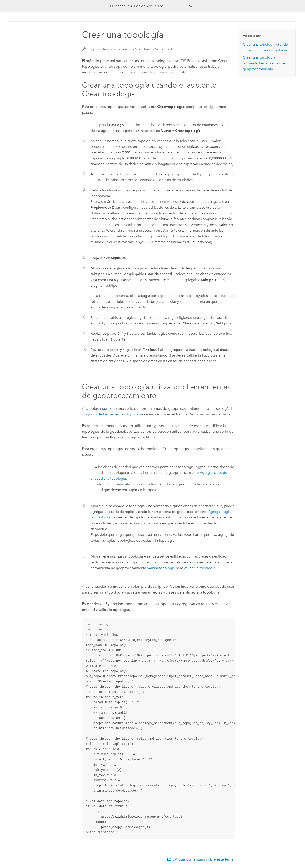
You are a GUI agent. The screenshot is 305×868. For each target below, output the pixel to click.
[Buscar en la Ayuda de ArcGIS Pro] (148, 6)
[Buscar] (191, 6)
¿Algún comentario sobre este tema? (204, 859)
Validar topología (161, 568)
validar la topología (200, 568)
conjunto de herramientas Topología (112, 414)
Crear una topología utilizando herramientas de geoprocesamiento (264, 63)
